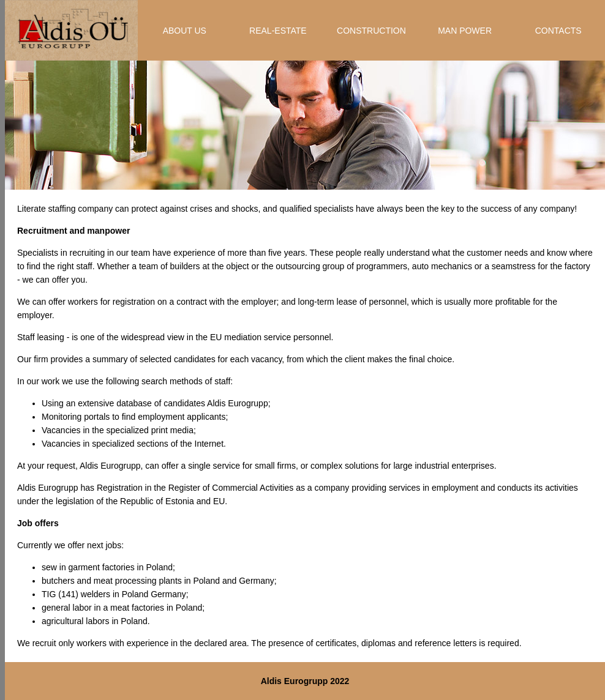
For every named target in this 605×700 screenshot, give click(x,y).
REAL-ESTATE (278, 31)
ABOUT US (185, 31)
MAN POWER (465, 31)
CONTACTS (558, 31)
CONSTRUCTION (371, 31)
